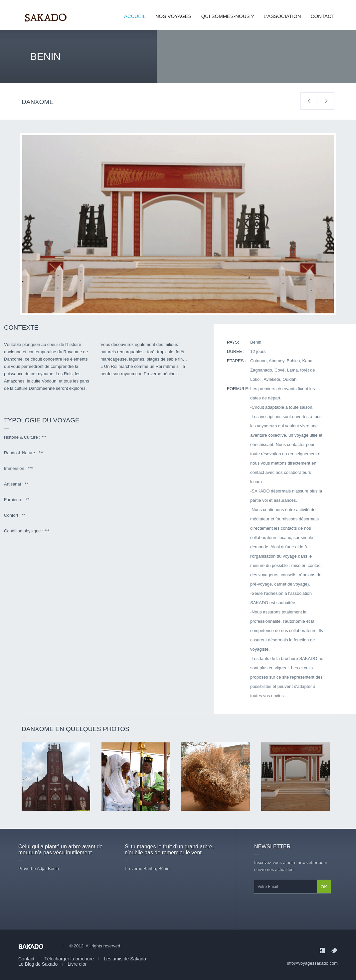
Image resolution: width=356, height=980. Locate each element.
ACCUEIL (135, 16)
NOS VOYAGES (174, 16)
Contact (26, 959)
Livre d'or (77, 964)
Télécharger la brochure (69, 959)
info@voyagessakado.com (312, 963)
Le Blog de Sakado (38, 964)
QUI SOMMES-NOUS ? (228, 16)
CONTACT (323, 16)
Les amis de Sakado (125, 959)
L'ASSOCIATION (282, 16)
